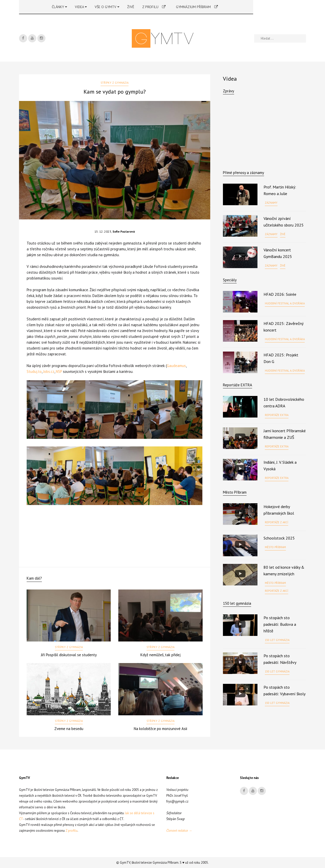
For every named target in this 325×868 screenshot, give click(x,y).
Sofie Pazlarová (124, 231)
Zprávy (229, 91)
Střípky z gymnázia (115, 83)
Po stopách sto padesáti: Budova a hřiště (280, 624)
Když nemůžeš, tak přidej (160, 655)
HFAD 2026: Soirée (280, 294)
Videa (81, 7)
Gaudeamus (176, 366)
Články (59, 7)
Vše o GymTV (107, 7)
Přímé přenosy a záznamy (243, 173)
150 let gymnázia (277, 640)
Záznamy (271, 203)
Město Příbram (235, 492)
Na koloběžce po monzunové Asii (160, 729)
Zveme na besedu (69, 729)
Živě (131, 7)
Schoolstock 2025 (279, 538)
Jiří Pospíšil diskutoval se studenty (69, 655)
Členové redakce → (179, 831)
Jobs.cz (49, 371)
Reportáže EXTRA (238, 385)
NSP (59, 371)
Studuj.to (34, 371)
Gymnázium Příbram (197, 7)
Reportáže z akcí (277, 522)
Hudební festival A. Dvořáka (285, 303)
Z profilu (154, 7)
